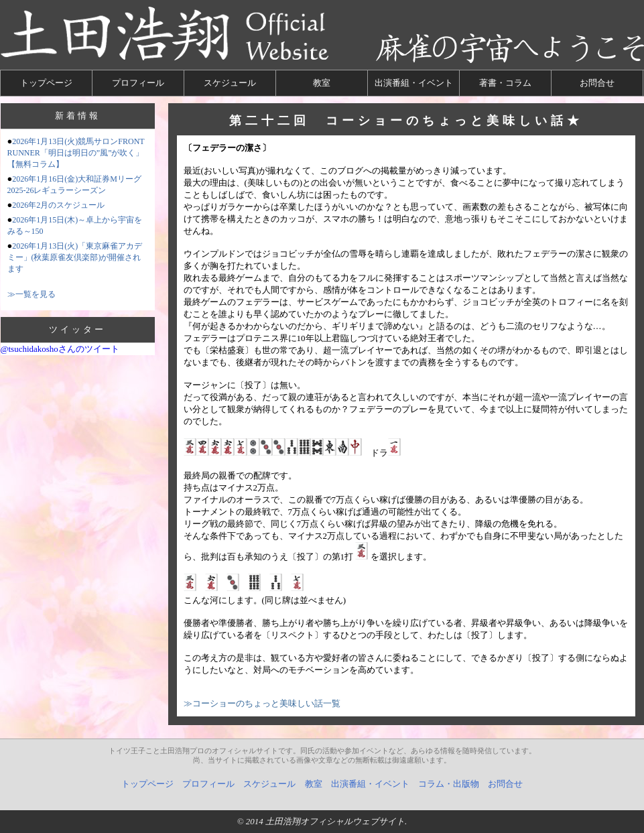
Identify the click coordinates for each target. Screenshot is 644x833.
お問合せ (597, 83)
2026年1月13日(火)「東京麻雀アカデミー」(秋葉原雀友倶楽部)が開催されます (75, 257)
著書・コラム (505, 83)
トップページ (46, 83)
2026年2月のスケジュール (58, 205)
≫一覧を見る (31, 294)
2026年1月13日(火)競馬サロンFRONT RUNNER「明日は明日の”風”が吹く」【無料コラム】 (76, 153)
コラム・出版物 (449, 784)
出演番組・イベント (414, 83)
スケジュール (230, 83)
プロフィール (138, 83)
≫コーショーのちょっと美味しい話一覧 (262, 703)
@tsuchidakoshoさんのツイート (60, 349)
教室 (322, 83)
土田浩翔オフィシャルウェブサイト (335, 821)
